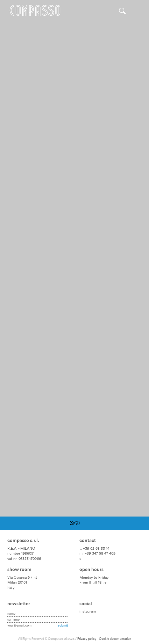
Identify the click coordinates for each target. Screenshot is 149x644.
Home (35, 10)
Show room (19, 570)
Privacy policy (87, 639)
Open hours (91, 570)
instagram (88, 612)
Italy (11, 588)
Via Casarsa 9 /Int (22, 578)
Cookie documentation (115, 639)
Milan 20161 (17, 583)
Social (86, 604)
